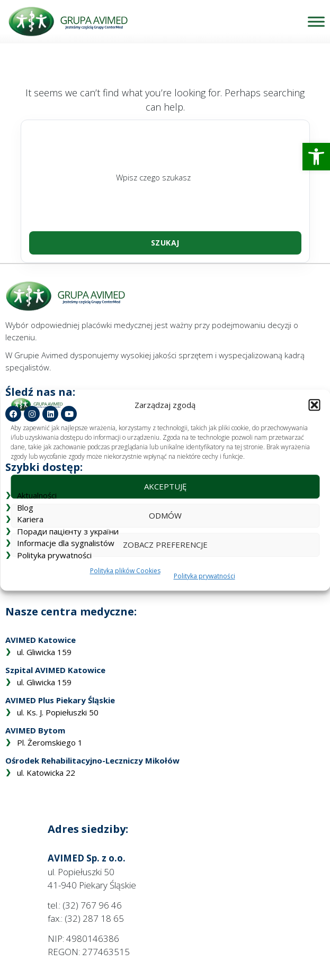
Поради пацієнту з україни (68, 531)
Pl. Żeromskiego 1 (50, 742)
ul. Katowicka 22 (46, 773)
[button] (316, 157)
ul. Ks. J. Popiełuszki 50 (58, 712)
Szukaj (165, 243)
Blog (25, 507)
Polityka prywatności (54, 555)
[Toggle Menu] (316, 21)
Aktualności (37, 495)
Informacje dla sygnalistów (66, 543)
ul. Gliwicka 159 (44, 652)
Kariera (30, 519)
